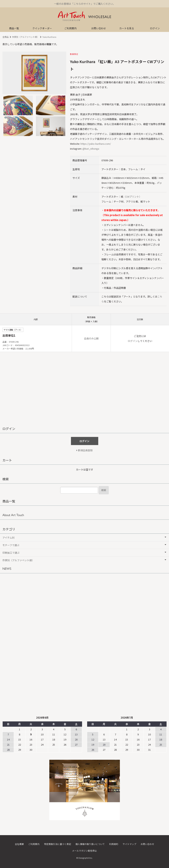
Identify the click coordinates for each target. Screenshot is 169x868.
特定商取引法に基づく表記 (58, 844)
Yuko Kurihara (49, 37)
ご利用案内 (70, 28)
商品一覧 (14, 28)
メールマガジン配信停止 (84, 851)
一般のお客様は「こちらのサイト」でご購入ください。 (85, 4)
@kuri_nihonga (91, 149)
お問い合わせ (99, 28)
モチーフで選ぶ (11, 545)
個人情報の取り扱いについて (90, 844)
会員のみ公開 (91, 338)
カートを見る (127, 28)
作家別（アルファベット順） (26, 37)
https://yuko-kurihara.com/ (96, 144)
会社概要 (19, 844)
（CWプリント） (132, 197)
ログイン (155, 28)
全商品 (6, 37)
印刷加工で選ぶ (11, 553)
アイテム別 (8, 538)
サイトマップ (129, 844)
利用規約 (114, 844)
